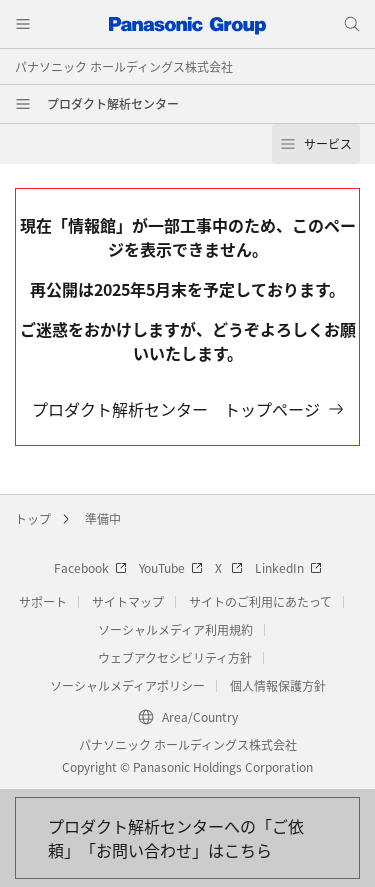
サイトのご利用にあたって (260, 601)
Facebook (90, 567)
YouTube (171, 567)
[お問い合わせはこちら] (187, 838)
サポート (43, 601)
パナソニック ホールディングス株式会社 (124, 66)
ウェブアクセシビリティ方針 (175, 657)
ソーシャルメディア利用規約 (175, 629)
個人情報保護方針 (278, 685)
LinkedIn (288, 567)
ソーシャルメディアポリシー (127, 685)
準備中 (103, 518)
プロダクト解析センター (113, 103)
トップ (33, 518)
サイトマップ (128, 601)
